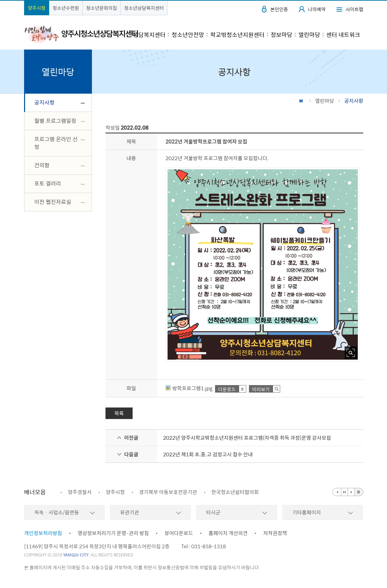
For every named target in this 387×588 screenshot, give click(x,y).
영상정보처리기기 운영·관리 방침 (113, 533)
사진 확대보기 (351, 353)
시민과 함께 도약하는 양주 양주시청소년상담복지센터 (81, 34)
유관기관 (130, 512)
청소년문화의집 (102, 8)
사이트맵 (354, 9)
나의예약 (317, 9)
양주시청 (37, 8)
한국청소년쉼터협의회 (235, 492)
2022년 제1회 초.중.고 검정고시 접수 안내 (208, 454)
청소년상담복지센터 (144, 8)
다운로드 (227, 389)
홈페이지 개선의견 (228, 533)
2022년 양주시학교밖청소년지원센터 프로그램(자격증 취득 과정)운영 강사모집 (247, 438)
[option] (76, 492)
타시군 (213, 512)
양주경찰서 (80, 492)
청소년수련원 (66, 8)
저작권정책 (275, 533)
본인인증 (279, 9)
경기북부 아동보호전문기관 (168, 492)
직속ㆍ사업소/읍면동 (57, 512)
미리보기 (261, 389)
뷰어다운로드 (179, 533)
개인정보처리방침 (43, 533)
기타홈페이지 (307, 512)
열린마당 (325, 101)
